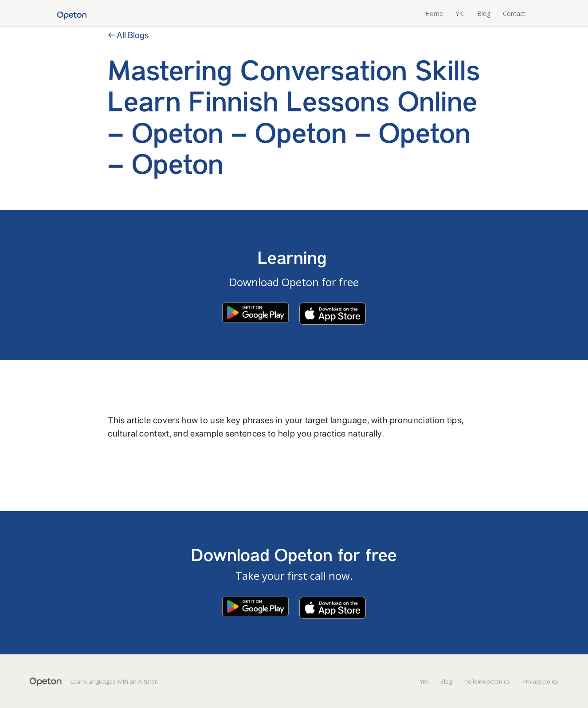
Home (434, 14)
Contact (514, 14)
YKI (460, 14)
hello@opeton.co (487, 681)
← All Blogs (128, 35)
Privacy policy (541, 681)
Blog (484, 14)
